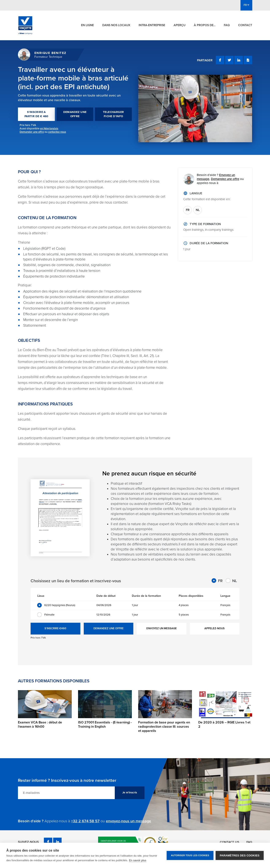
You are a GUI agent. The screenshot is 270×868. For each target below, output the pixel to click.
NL (198, 210)
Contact (245, 25)
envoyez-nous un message (128, 821)
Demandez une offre (225, 179)
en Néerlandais (49, 129)
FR (188, 210)
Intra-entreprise (152, 25)
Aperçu (180, 25)
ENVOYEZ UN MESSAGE (162, 628)
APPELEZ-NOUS (215, 628)
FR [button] (246, 5)
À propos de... (205, 25)
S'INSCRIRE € (55, 629)
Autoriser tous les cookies (190, 855)
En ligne (87, 25)
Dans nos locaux (116, 25)
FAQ (227, 25)
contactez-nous (57, 132)
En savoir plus (138, 860)
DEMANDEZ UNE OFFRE (75, 114)
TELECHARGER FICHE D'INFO (113, 114)
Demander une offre (32, 132)
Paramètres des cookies (240, 855)
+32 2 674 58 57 (85, 821)
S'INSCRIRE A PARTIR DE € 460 (36, 114)
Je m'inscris (130, 793)
